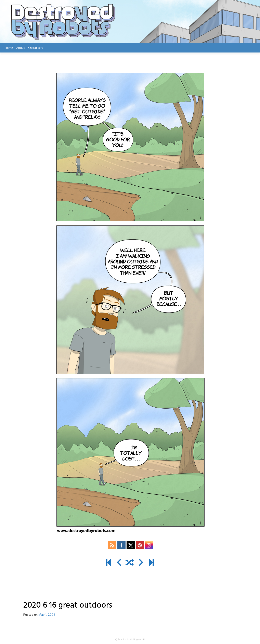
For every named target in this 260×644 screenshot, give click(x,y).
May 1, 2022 (47, 615)
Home (9, 48)
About (21, 48)
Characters (36, 48)
